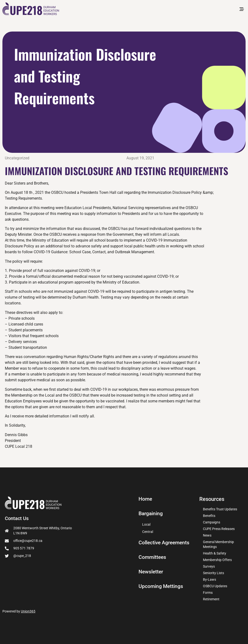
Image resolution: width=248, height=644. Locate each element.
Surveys (209, 566)
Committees (153, 557)
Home (146, 499)
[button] (242, 10)
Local (146, 524)
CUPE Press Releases (219, 529)
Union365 (28, 611)
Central (148, 532)
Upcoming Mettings (161, 586)
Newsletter (151, 572)
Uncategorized (17, 158)
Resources (212, 499)
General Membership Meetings (218, 544)
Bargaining (151, 514)
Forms (208, 593)
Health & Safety (215, 553)
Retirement (211, 599)
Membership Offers (217, 560)
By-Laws (209, 579)
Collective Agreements (165, 543)
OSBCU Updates (215, 586)
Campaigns (212, 522)
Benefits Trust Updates (220, 509)
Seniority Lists (213, 573)
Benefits (209, 516)
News (207, 535)
